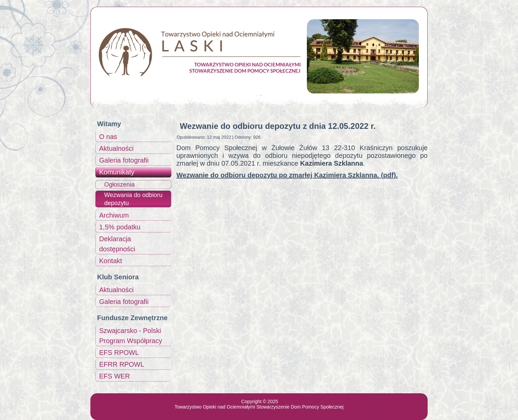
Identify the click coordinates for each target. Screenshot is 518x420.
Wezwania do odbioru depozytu (133, 199)
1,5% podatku (120, 227)
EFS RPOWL (119, 353)
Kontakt (111, 261)
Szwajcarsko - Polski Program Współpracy (131, 336)
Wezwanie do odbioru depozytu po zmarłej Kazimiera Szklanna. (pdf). (287, 175)
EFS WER (114, 376)
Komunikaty (117, 172)
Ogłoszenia (119, 185)
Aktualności (116, 148)
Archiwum (114, 215)
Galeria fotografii (124, 160)
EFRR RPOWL (122, 364)
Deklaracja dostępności (117, 244)
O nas (108, 137)
